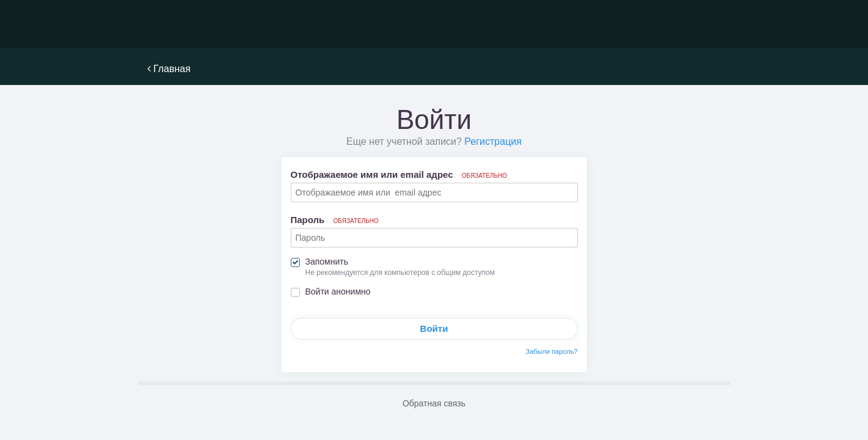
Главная (169, 69)
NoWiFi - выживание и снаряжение (202, 24)
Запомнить (327, 262)
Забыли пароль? (552, 351)
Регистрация (493, 141)
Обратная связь (434, 403)
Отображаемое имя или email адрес (399, 174)
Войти (434, 328)
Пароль (335, 220)
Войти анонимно (338, 291)
